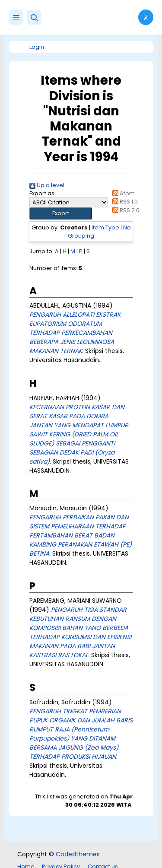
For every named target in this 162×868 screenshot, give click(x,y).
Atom (122, 193)
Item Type (105, 227)
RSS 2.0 (125, 210)
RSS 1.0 (124, 202)
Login (37, 47)
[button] (34, 17)
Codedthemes (78, 854)
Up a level (47, 185)
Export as (42, 193)
